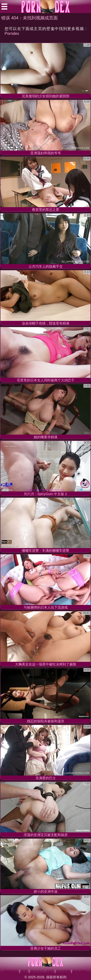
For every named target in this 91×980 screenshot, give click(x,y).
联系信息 (11, 971)
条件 (24, 971)
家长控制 (80, 971)
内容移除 (63, 971)
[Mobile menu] (4, 7)
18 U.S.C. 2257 (42, 971)
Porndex (12, 34)
